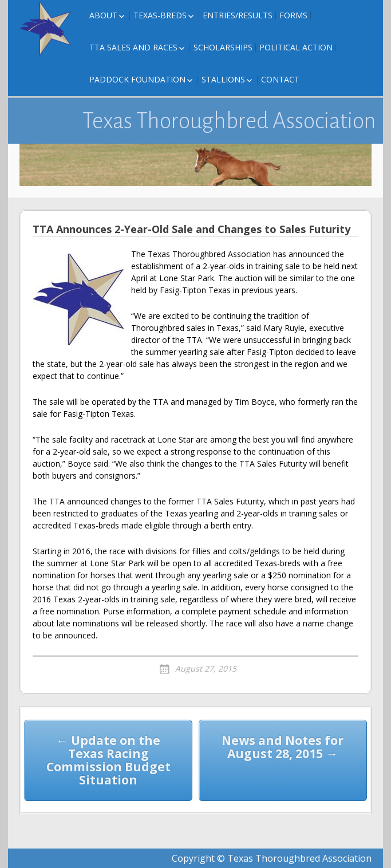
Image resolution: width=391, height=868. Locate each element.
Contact (280, 79)
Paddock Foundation (137, 79)
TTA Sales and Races (133, 47)
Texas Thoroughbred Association (229, 121)
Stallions (223, 79)
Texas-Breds (160, 15)
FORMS (293, 15)
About (103, 15)
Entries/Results (238, 15)
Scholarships (223, 47)
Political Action (296, 47)
